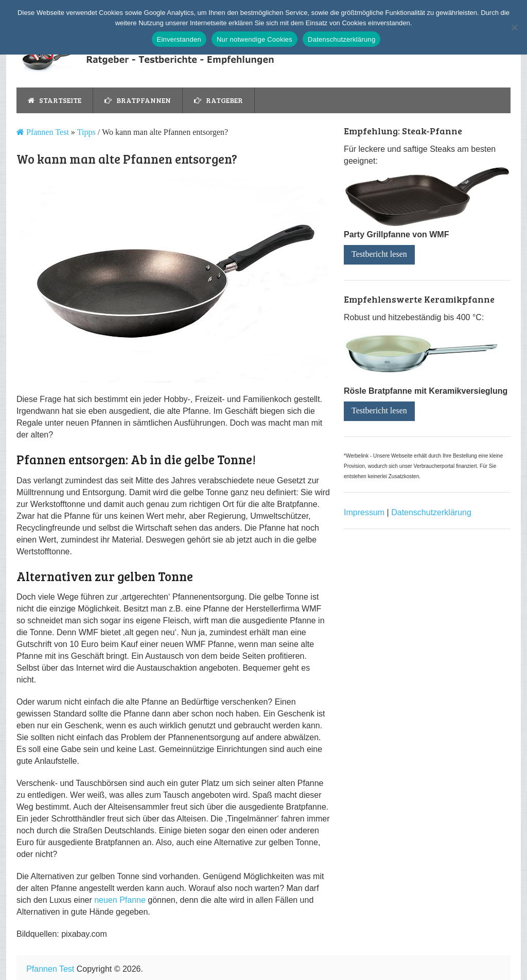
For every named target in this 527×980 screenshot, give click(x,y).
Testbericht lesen (379, 254)
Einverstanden (179, 39)
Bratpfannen (138, 100)
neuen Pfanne (120, 900)
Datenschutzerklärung (431, 512)
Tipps (86, 132)
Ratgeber (218, 100)
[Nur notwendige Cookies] (514, 27)
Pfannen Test (47, 132)
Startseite (55, 100)
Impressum (364, 512)
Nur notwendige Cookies (254, 39)
